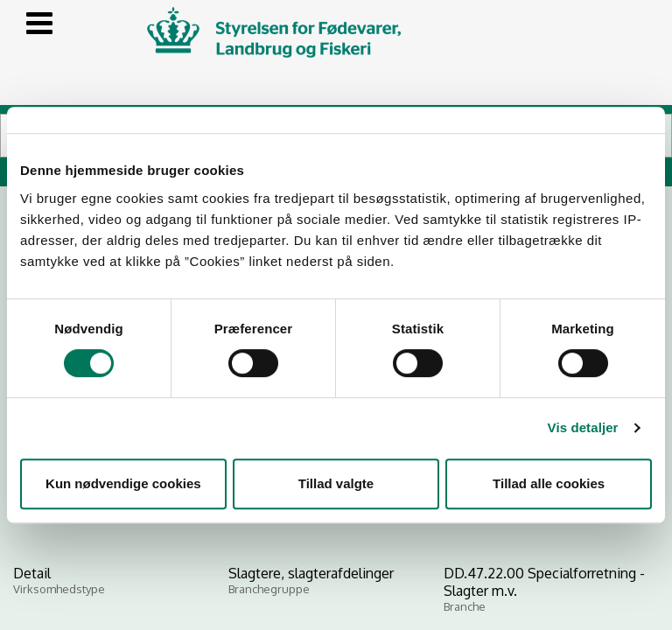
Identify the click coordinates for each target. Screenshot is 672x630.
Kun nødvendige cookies (123, 483)
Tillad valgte (336, 483)
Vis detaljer (583, 427)
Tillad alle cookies (549, 483)
